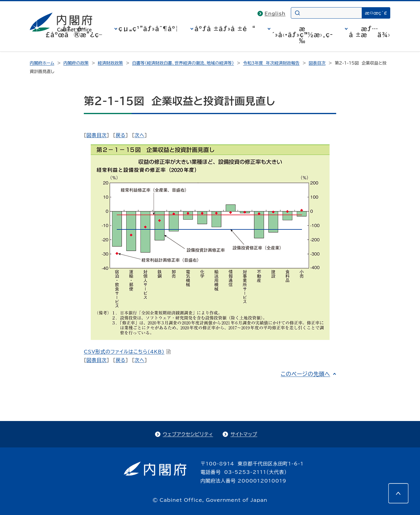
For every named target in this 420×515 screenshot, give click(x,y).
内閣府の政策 (76, 63)
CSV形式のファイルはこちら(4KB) (127, 352)
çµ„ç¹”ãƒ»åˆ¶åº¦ (149, 29)
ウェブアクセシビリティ (188, 434)
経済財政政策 (110, 63)
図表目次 (317, 63)
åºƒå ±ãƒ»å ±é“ (225, 29)
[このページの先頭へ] (398, 493)
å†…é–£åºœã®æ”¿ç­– (74, 32)
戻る (121, 135)
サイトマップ (244, 434)
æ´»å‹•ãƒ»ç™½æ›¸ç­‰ (302, 35)
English (275, 14)
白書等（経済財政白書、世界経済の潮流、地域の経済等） (183, 63)
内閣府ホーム (42, 63)
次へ (140, 135)
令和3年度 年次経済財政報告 (271, 63)
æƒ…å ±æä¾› (370, 32)
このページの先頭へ (305, 374)
